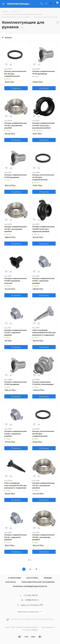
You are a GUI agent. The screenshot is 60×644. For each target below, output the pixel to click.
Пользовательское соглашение (38, 582)
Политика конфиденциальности (30, 586)
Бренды (48, 578)
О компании (15, 578)
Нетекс (35, 630)
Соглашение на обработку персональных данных (32, 619)
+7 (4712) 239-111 (31, 595)
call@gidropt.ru (32, 600)
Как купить (32, 578)
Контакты (11, 582)
